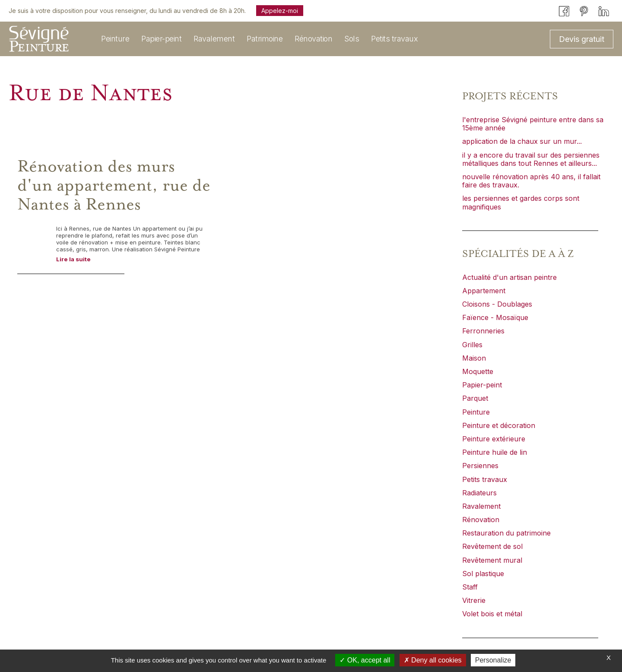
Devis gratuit (582, 39)
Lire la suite (73, 259)
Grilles (472, 345)
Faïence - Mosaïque (495, 317)
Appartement (484, 291)
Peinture (476, 412)
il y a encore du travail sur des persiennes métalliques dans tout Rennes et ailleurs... (531, 159)
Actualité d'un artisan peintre (509, 277)
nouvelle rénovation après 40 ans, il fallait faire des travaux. (531, 181)
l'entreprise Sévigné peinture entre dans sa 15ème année (533, 124)
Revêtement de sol (492, 546)
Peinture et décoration (499, 425)
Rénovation (481, 520)
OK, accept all (365, 660)
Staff (470, 587)
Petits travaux (485, 479)
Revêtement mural (492, 560)
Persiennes (480, 466)
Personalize (493, 660)
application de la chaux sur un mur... (522, 141)
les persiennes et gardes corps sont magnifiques (521, 202)
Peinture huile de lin (495, 452)
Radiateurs (479, 493)
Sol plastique (483, 574)
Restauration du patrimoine (506, 533)
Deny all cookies (433, 660)
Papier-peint (482, 385)
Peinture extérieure (494, 439)
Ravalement (481, 506)
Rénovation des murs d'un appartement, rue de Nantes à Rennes (114, 186)
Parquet (475, 398)
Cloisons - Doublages (497, 304)
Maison (474, 358)
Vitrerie (474, 600)
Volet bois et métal (492, 614)
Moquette (478, 371)
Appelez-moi (280, 11)
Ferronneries (483, 331)
